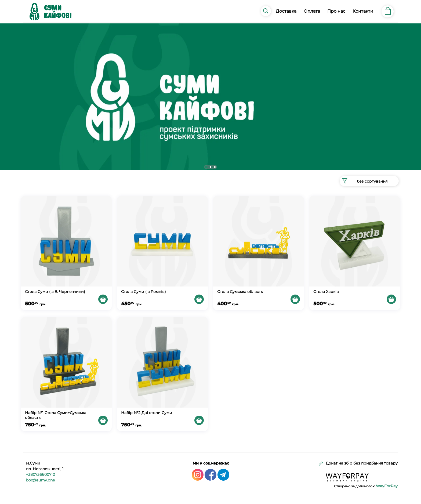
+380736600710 (41, 474)
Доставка (286, 11)
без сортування (364, 181)
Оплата (312, 11)
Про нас (336, 11)
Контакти (363, 11)
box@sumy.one (40, 480)
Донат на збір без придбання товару (362, 463)
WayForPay (387, 486)
